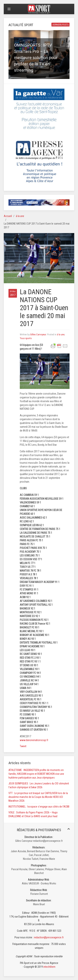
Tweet (23, 746)
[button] (39, 55)
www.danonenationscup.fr (34, 740)
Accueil (8, 216)
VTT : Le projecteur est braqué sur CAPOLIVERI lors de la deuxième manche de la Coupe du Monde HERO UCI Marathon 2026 (38, 797)
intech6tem (49, 967)
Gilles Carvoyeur (38, 334)
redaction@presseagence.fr (49, 937)
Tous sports (26, 338)
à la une (20, 216)
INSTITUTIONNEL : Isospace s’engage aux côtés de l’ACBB (39, 807)
